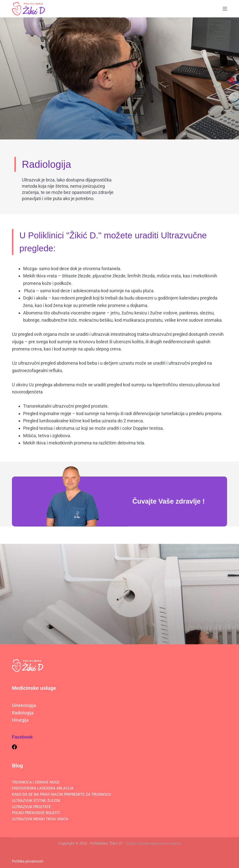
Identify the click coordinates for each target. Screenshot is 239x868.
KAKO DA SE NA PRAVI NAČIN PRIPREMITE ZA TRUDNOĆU (62, 794)
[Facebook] (14, 747)
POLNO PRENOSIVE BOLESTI (36, 813)
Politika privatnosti (28, 861)
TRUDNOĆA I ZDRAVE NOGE (36, 782)
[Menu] (225, 9)
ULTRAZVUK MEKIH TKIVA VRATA (40, 819)
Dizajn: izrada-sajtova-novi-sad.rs (153, 843)
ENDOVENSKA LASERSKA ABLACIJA (43, 788)
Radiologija (23, 713)
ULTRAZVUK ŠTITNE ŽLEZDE (36, 800)
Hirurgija (20, 720)
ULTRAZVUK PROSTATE (32, 807)
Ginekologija (24, 705)
